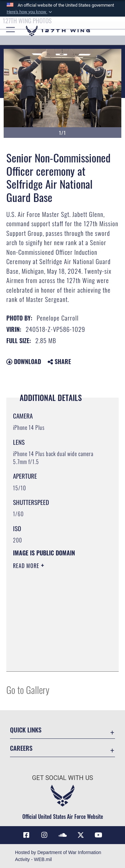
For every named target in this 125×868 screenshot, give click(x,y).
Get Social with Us (62, 778)
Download (24, 361)
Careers (21, 748)
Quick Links (26, 730)
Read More (27, 566)
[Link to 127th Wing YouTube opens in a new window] (99, 835)
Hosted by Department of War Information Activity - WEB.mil (58, 856)
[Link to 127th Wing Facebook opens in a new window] (26, 835)
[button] (30, 12)
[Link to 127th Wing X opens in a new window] (81, 835)
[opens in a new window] (44, 835)
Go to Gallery (28, 689)
